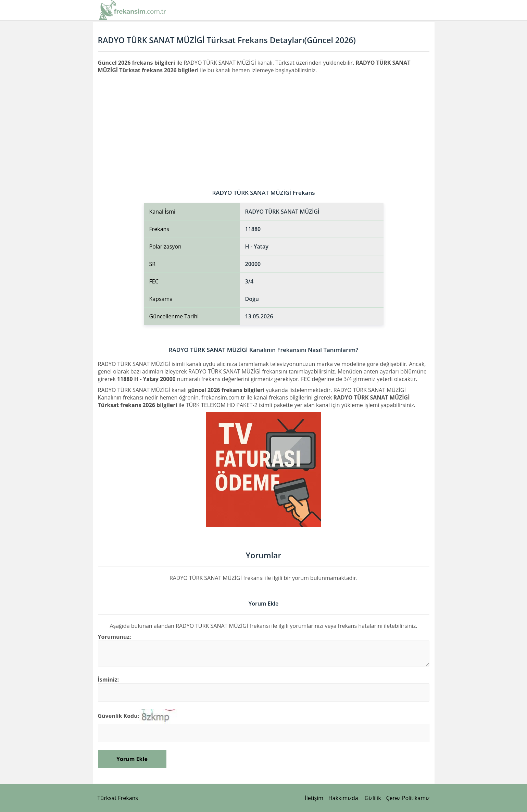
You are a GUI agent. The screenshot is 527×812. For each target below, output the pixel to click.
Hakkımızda (343, 798)
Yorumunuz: (115, 637)
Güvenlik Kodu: (119, 716)
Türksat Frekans (118, 798)
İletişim (314, 798)
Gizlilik (373, 798)
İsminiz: (109, 680)
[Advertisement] (264, 125)
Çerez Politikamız (408, 798)
